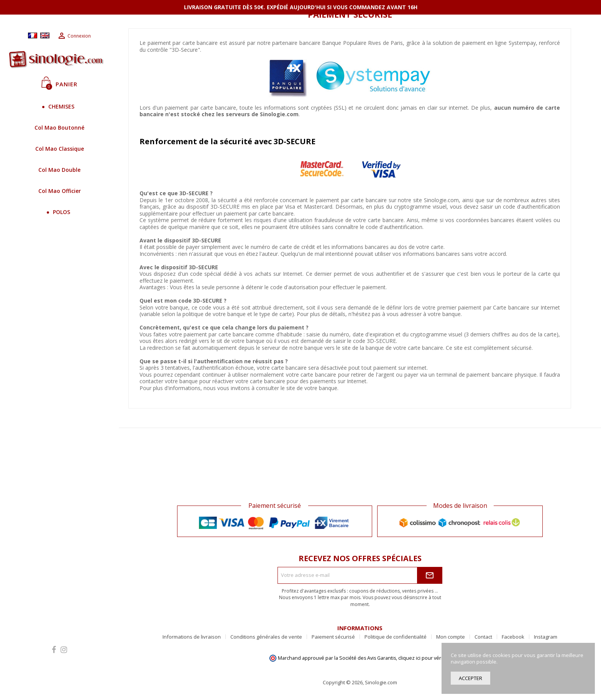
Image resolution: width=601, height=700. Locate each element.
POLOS (60, 212)
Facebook (513, 637)
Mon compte (451, 637)
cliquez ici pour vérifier (424, 658)
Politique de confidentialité (396, 637)
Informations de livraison (192, 637)
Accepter (470, 678)
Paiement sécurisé (333, 637)
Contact (483, 637)
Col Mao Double (59, 170)
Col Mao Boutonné (59, 128)
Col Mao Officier (60, 191)
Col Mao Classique (60, 149)
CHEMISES (59, 106)
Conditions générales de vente (266, 637)
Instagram (546, 637)
